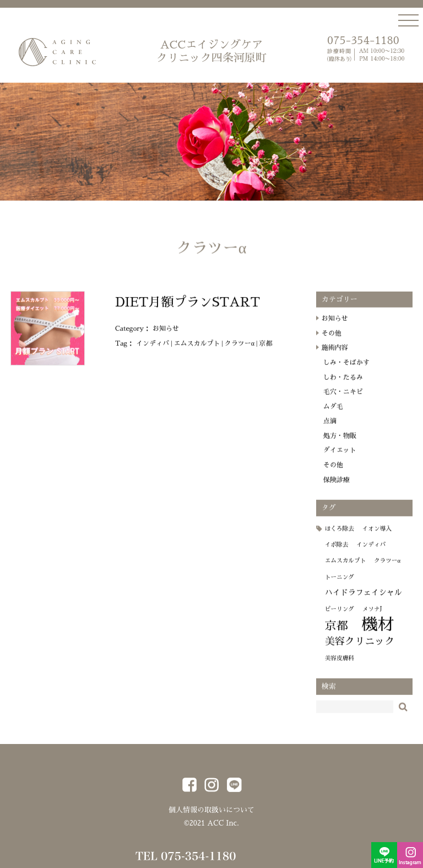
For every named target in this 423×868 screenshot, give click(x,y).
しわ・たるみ (343, 384)
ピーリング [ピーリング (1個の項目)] (340, 616)
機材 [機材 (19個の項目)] (378, 632)
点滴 (330, 428)
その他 (332, 341)
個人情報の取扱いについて (211, 810)
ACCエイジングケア (211, 52)
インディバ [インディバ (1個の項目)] (371, 552)
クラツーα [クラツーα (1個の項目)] (387, 568)
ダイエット (340, 457)
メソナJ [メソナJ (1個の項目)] (372, 616)
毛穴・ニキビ (343, 399)
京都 (265, 350)
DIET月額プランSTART (188, 309)
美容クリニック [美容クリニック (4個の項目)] (360, 649)
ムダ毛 (333, 414)
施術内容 (335, 355)
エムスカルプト (197, 350)
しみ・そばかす (346, 370)
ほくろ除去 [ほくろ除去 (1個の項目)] (340, 535)
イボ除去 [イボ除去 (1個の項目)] (337, 552)
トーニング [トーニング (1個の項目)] (340, 584)
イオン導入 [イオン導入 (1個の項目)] (377, 535)
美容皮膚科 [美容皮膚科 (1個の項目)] (340, 665)
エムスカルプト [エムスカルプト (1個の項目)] (346, 568)
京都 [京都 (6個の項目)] (337, 633)
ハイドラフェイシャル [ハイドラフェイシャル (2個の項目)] (364, 600)
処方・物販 (340, 443)
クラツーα (240, 350)
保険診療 (337, 487)
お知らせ (166, 336)
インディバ (153, 350)
